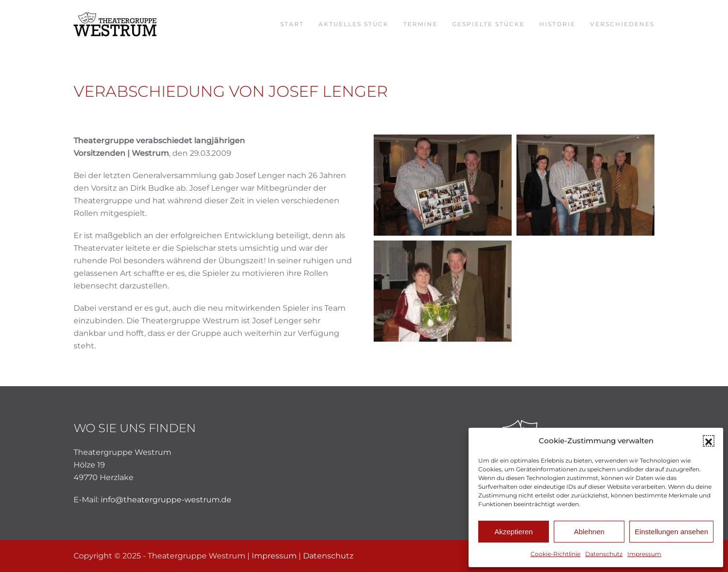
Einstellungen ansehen (671, 532)
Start (292, 24)
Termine (420, 24)
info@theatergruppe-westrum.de (166, 500)
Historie (557, 24)
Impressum (644, 554)
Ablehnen (589, 532)
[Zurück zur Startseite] (115, 24)
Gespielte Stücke (488, 24)
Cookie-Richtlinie (555, 554)
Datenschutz (604, 554)
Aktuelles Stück (354, 24)
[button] (709, 441)
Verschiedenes (622, 24)
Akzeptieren (513, 532)
